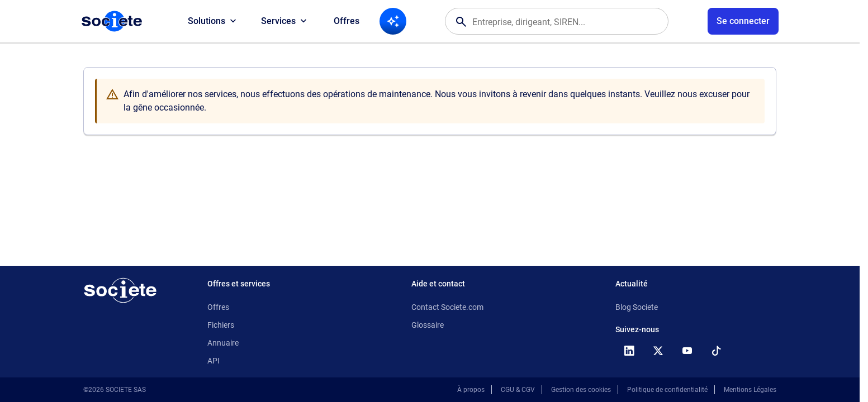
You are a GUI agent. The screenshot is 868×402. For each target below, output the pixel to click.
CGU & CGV (518, 390)
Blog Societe (637, 307)
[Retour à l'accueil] (120, 290)
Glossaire (428, 325)
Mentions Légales (750, 390)
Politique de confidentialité (667, 390)
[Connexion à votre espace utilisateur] (743, 21)
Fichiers (221, 325)
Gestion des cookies (581, 390)
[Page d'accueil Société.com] (112, 21)
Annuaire (223, 343)
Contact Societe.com (447, 307)
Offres (347, 21)
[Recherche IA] (393, 21)
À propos (471, 390)
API (214, 361)
